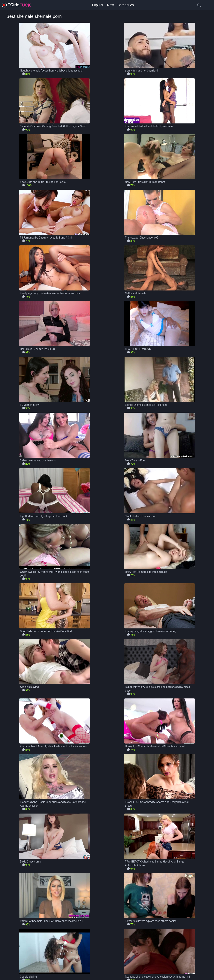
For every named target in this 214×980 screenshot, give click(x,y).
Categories (126, 5)
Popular (98, 5)
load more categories (107, 970)
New (111, 5)
